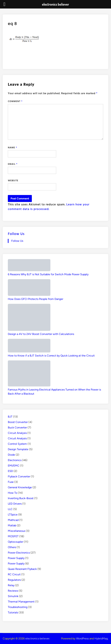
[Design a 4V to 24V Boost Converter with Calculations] (29, 318)
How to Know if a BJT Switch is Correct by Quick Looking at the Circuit (51, 356)
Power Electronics (19, 553)
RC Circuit (14, 574)
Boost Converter (18, 422)
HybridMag (101, 638)
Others (12, 547)
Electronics (15, 460)
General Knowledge (20, 487)
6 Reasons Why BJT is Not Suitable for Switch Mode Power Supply (48, 274)
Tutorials (13, 612)
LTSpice (13, 515)
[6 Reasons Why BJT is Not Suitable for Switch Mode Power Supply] (29, 266)
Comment (15, 101)
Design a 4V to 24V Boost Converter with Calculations (41, 334)
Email (13, 164)
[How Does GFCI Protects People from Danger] (29, 288)
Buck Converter (17, 427)
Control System (17, 444)
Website (13, 180)
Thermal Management (21, 602)
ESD (10, 471)
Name (12, 147)
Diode (11, 455)
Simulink (13, 596)
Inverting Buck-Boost (21, 498)
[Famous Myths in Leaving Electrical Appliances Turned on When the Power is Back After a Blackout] (29, 374)
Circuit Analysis (17, 433)
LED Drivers (15, 504)
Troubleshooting (18, 607)
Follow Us (16, 234)
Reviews (13, 591)
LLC (10, 509)
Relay (11, 585)
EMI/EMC (14, 466)
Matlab (12, 525)
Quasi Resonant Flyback (22, 569)
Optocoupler (15, 542)
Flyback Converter (19, 476)
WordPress (82, 638)
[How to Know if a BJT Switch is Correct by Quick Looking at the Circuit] (29, 346)
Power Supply (16, 558)
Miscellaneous (17, 531)
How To (13, 493)
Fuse (11, 482)
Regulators (14, 580)
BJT (10, 417)
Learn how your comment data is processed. (49, 207)
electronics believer (37, 638)
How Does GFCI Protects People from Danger (35, 299)
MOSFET (13, 536)
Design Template (18, 449)
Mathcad (13, 520)
